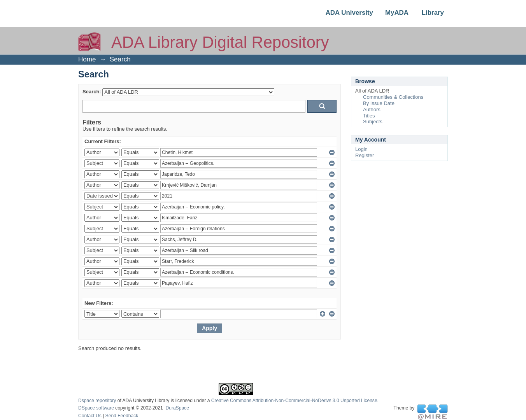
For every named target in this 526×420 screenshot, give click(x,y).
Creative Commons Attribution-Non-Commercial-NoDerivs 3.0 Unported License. (295, 401)
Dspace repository (97, 401)
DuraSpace (177, 408)
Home (87, 59)
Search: (92, 92)
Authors (372, 109)
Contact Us (90, 416)
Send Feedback (122, 416)
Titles (369, 116)
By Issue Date (379, 103)
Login (361, 149)
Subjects (373, 122)
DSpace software (96, 408)
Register (365, 155)
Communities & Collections (393, 97)
